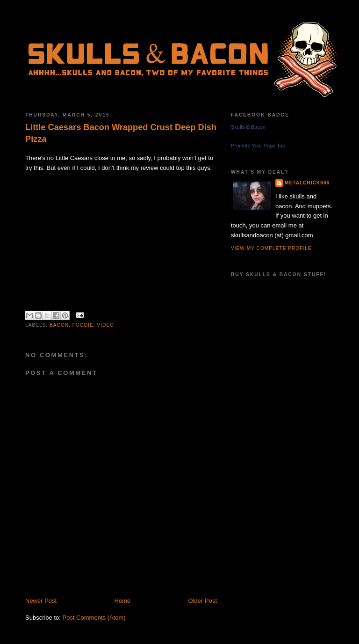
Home (123, 601)
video (105, 325)
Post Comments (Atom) (94, 618)
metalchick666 (307, 183)
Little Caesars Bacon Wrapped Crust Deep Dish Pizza (121, 133)
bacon (59, 325)
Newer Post (41, 601)
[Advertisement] (135, 586)
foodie (83, 325)
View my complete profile (271, 248)
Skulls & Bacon (248, 127)
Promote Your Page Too (258, 146)
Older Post (203, 601)
